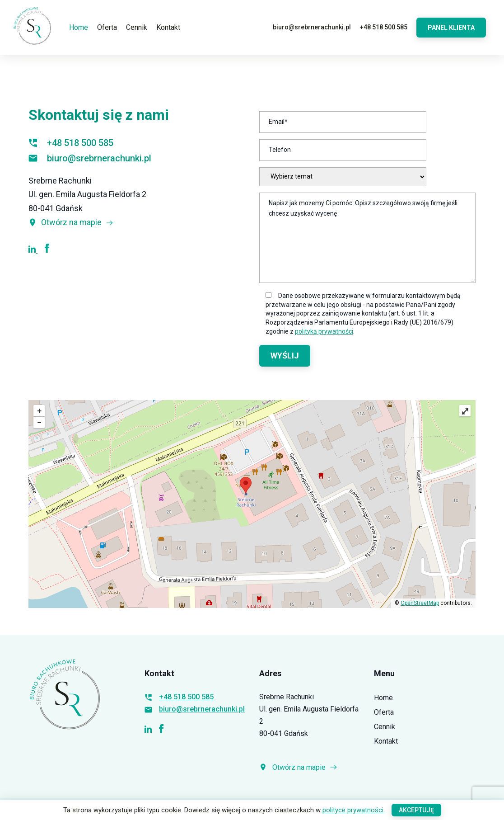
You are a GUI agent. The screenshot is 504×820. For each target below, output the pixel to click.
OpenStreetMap (420, 603)
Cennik (137, 27)
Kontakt (168, 27)
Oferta (107, 27)
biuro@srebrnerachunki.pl (312, 27)
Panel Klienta (451, 28)
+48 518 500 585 (384, 27)
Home (79, 27)
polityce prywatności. (354, 810)
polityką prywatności (324, 331)
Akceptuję (416, 810)
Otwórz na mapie (71, 222)
